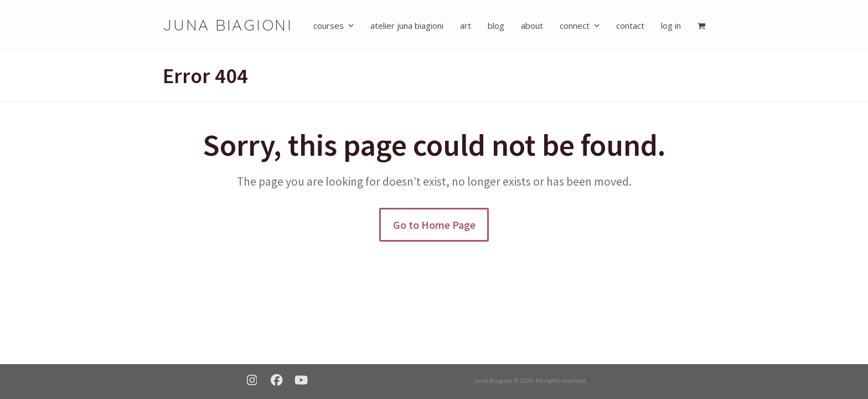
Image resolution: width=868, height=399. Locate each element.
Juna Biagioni (228, 25)
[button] (701, 25)
